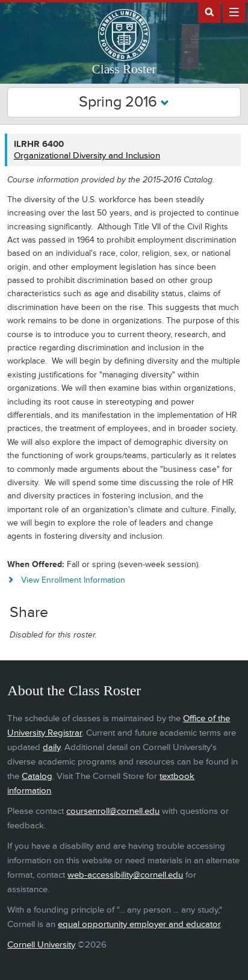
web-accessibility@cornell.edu (125, 875)
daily (51, 747)
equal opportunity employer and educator (139, 924)
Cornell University (41, 945)
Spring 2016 (124, 102)
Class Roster (124, 69)
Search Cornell (209, 11)
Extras (234, 11)
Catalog (37, 776)
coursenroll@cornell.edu (113, 811)
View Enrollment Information (73, 580)
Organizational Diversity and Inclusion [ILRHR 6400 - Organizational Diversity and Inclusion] (87, 156)
